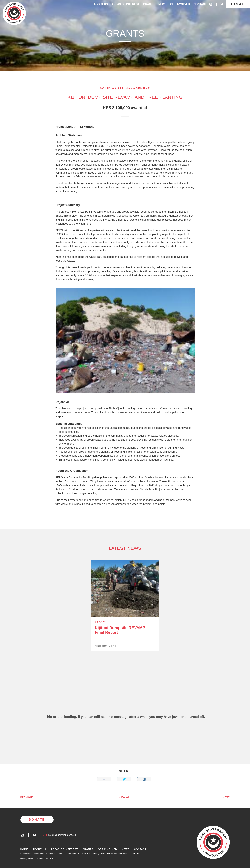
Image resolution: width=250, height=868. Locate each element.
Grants (149, 4)
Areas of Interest (64, 849)
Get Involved (180, 4)
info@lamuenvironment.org (59, 835)
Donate (238, 4)
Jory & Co (48, 859)
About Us (101, 4)
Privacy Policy (27, 859)
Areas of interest (125, 4)
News (162, 4)
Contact (200, 4)
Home (24, 849)
